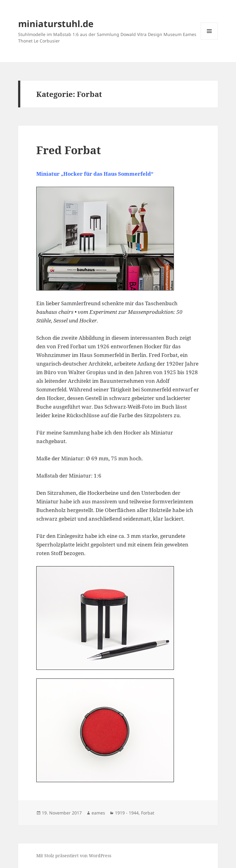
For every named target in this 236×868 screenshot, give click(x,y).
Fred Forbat (69, 150)
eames (98, 813)
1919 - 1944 (127, 813)
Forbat (148, 813)
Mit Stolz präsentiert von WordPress (74, 856)
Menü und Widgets (209, 40)
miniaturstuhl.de (56, 24)
